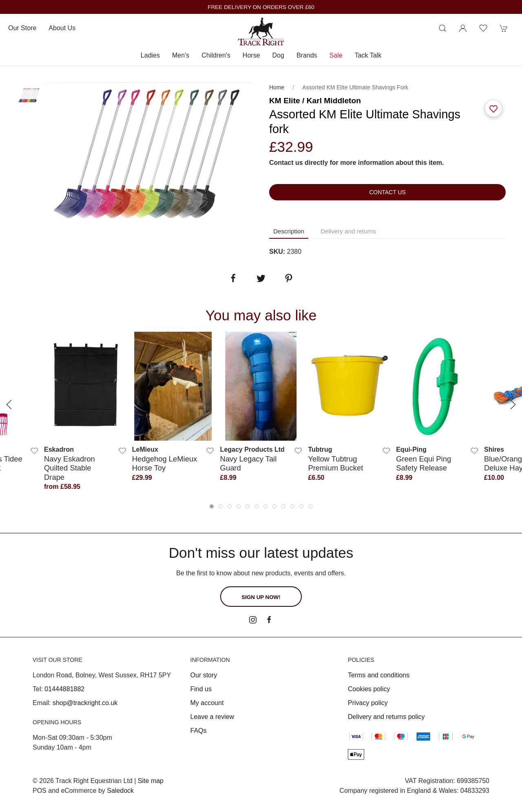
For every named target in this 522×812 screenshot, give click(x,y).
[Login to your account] (463, 28)
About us (62, 28)
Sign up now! (261, 597)
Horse (251, 55)
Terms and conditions (379, 675)
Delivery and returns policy (386, 717)
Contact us (387, 192)
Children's (216, 55)
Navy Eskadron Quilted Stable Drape (70, 468)
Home (277, 87)
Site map (151, 781)
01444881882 (64, 689)
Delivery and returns (348, 231)
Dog (278, 55)
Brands (307, 55)
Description (289, 231)
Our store (22, 28)
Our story (204, 675)
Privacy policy (368, 703)
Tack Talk (368, 55)
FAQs (199, 731)
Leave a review (212, 717)
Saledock (120, 791)
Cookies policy (369, 689)
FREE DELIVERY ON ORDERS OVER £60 (261, 7)
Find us (201, 689)
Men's (181, 55)
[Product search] (442, 28)
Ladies (150, 55)
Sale (336, 55)
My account (207, 703)
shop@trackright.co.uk (85, 703)
